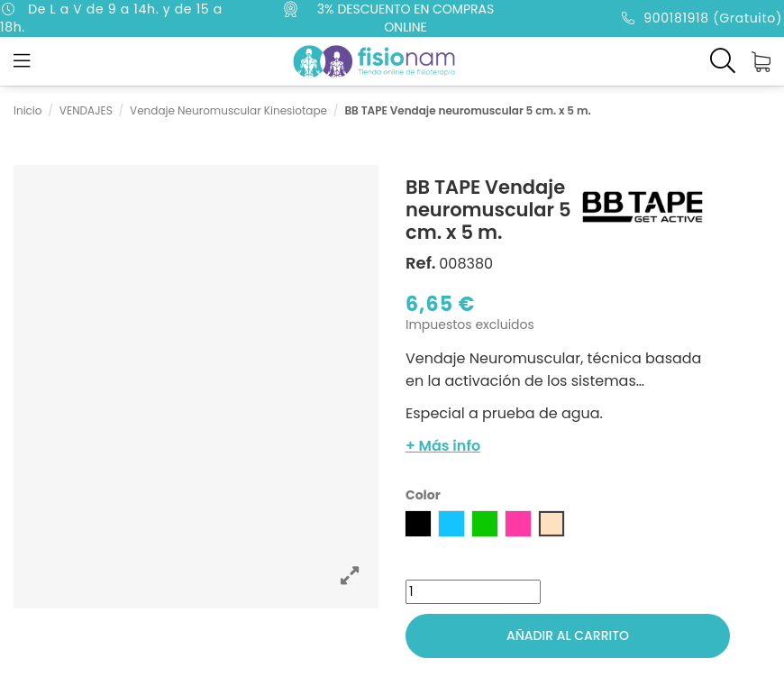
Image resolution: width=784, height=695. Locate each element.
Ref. (421, 263)
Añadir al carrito (568, 636)
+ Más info (443, 446)
